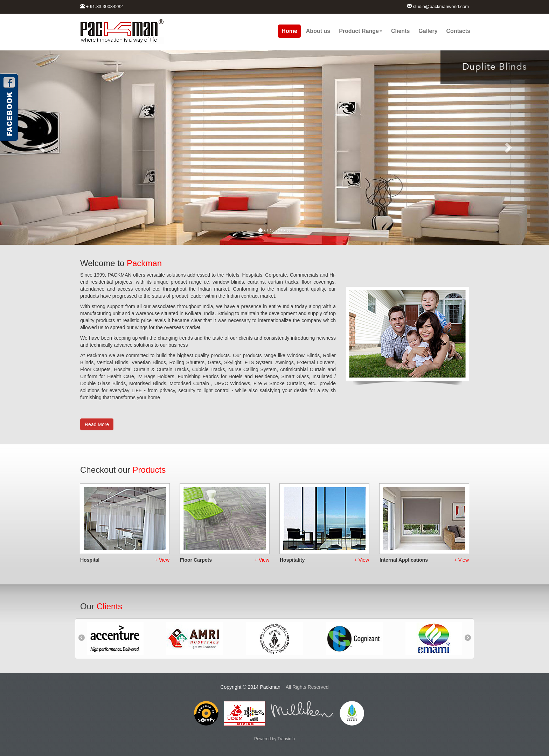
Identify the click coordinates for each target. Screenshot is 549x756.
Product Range (361, 31)
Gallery (428, 31)
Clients (400, 31)
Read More (97, 424)
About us (318, 31)
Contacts (458, 31)
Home (289, 31)
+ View (162, 560)
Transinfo (286, 739)
